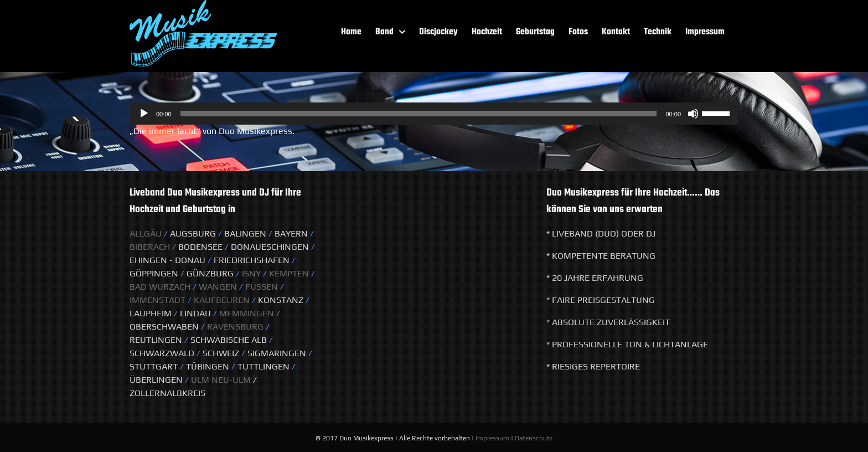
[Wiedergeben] (144, 114)
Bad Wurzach (160, 287)
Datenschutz (534, 438)
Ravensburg (235, 327)
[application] (434, 114)
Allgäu (146, 233)
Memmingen (247, 313)
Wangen (218, 287)
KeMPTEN (290, 273)
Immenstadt (157, 300)
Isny (252, 273)
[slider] (419, 114)
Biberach (150, 247)
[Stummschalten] (693, 114)
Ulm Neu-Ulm (220, 380)
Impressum (492, 438)
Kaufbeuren (222, 300)
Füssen (262, 287)
